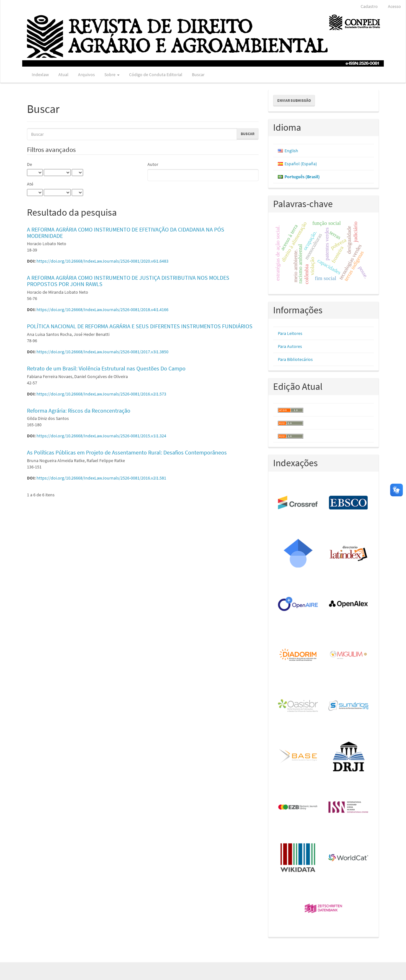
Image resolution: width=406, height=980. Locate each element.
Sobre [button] (112, 75)
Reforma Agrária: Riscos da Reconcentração (79, 411)
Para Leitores (290, 333)
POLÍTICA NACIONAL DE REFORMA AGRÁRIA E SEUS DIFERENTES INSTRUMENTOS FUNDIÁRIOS (140, 326)
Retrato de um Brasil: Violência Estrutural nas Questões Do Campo (106, 368)
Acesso (394, 6)
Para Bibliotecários (295, 359)
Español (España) (301, 164)
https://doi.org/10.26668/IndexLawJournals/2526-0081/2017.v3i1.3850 (102, 352)
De (29, 164)
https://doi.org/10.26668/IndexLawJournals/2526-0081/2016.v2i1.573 (101, 394)
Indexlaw (40, 75)
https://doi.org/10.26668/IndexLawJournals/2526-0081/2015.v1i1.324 (101, 436)
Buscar (198, 75)
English (291, 151)
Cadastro (369, 6)
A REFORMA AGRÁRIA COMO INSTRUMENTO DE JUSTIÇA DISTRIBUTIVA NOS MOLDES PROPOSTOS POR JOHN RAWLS (128, 281)
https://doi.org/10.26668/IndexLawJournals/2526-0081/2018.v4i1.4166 (102, 310)
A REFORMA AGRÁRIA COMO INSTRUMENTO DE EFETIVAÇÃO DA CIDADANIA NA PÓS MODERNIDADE (126, 233)
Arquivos (86, 75)
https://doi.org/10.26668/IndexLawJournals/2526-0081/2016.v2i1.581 (101, 478)
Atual (63, 75)
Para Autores (290, 346)
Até (30, 184)
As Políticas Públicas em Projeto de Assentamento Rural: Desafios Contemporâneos (127, 452)
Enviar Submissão (294, 100)
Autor (153, 164)
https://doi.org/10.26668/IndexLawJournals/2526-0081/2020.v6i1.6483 (102, 261)
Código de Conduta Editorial (156, 75)
